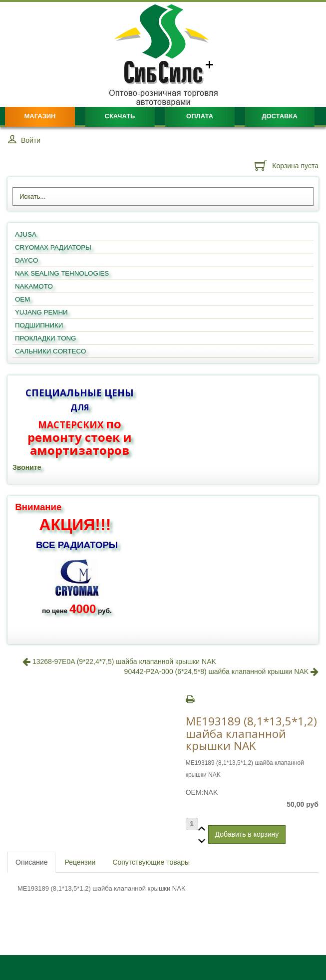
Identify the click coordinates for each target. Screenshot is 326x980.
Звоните (27, 467)
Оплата (200, 116)
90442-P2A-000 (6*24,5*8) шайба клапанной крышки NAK (221, 671)
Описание (31, 862)
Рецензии (80, 862)
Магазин (40, 116)
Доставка (280, 116)
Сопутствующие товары (151, 862)
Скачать (120, 116)
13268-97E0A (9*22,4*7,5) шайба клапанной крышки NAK (119, 661)
